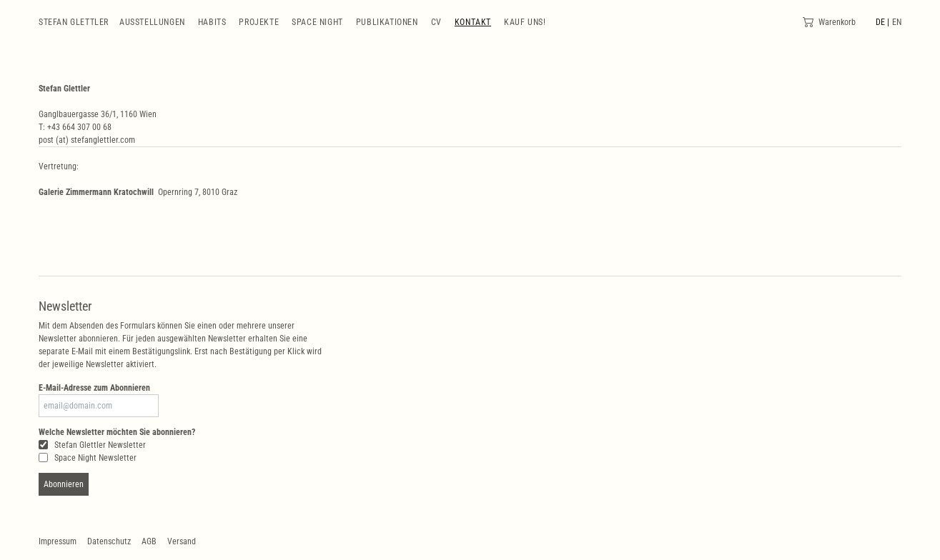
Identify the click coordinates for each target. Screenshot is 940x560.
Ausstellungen (152, 22)
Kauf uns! (525, 22)
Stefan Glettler (74, 22)
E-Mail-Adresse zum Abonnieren (94, 388)
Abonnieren (64, 484)
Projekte (259, 22)
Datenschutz (109, 541)
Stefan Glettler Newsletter (92, 445)
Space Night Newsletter (88, 458)
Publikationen (387, 22)
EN (897, 22)
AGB (149, 541)
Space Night (317, 22)
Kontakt (473, 22)
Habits (212, 22)
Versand (182, 541)
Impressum (58, 541)
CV (436, 22)
